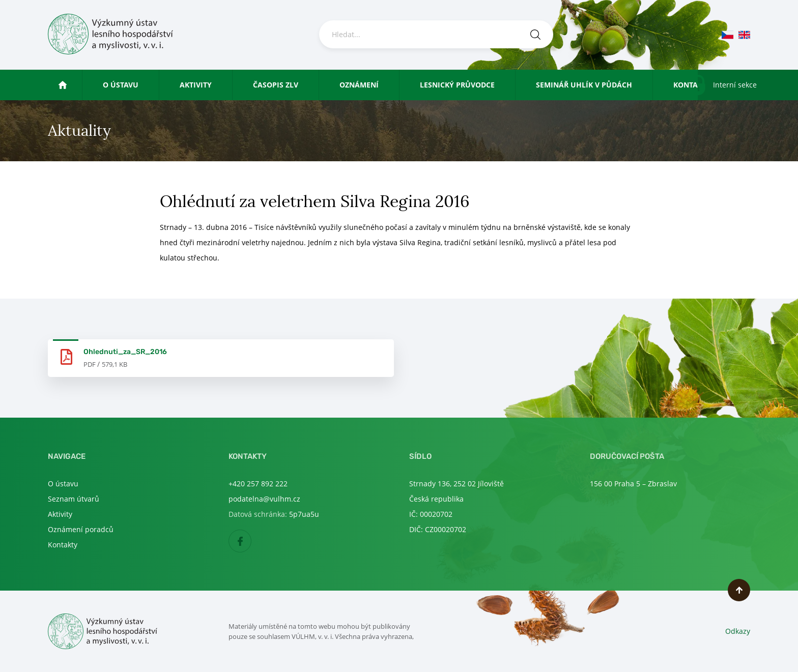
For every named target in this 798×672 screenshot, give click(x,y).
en (744, 35)
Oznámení (359, 85)
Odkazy (738, 631)
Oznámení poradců (81, 529)
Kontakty (692, 85)
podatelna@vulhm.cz (264, 499)
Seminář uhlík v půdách (584, 85)
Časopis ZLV (276, 85)
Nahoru (739, 590)
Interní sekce (735, 85)
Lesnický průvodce (457, 85)
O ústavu (121, 85)
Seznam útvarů (74, 499)
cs (728, 35)
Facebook (251, 542)
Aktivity (196, 85)
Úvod (72, 85)
